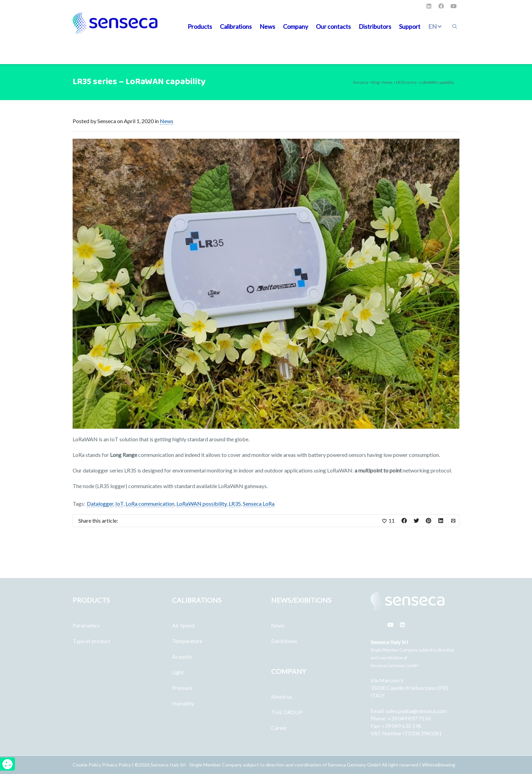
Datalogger (100, 504)
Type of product (91, 641)
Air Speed (183, 625)
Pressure (182, 688)
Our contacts (333, 26)
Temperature (187, 641)
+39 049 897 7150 (409, 718)
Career (279, 728)
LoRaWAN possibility (202, 504)
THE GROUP (287, 712)
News (267, 26)
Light (178, 672)
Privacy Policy (117, 765)
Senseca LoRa (259, 504)
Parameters (86, 625)
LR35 (235, 504)
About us (282, 696)
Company (296, 26)
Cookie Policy (87, 765)
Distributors (375, 26)
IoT (119, 504)
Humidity (183, 703)
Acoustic (182, 656)
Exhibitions (284, 641)
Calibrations (236, 26)
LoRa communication (150, 504)
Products (200, 26)
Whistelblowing (439, 765)
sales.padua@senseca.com (416, 711)
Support (410, 26)
